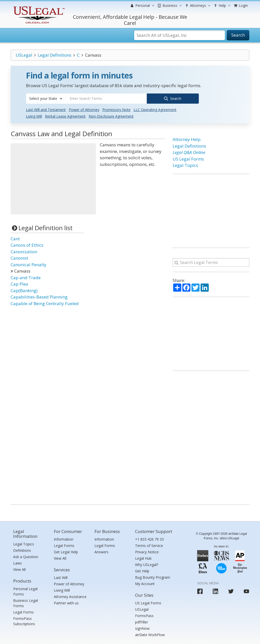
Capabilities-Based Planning (39, 296)
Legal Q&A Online (189, 152)
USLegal (24, 55)
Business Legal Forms (26, 602)
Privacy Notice (147, 551)
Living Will (34, 116)
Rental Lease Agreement (65, 116)
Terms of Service (149, 545)
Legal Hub (143, 557)
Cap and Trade (26, 277)
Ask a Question (26, 556)
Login (240, 5)
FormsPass (144, 615)
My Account (145, 583)
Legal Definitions (55, 55)
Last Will (61, 577)
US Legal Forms (188, 158)
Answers (101, 551)
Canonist (19, 257)
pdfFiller (142, 621)
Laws (18, 562)
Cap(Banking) (24, 290)
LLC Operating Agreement (155, 109)
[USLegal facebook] (200, 591)
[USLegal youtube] (246, 591)
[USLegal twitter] (231, 591)
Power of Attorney (84, 109)
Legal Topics (185, 165)
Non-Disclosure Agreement (111, 116)
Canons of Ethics (27, 244)
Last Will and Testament (46, 109)
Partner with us (66, 602)
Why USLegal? (147, 564)
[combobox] (46, 99)
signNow (142, 628)
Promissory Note (116, 109)
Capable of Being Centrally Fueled (45, 303)
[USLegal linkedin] (215, 591)
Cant (15, 238)
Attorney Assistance (70, 596)
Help (222, 6)
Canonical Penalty (29, 264)
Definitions (22, 550)
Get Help (142, 570)
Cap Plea (19, 283)
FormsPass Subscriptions (24, 620)
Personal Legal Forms (25, 591)
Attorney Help (187, 139)
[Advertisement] (53, 178)
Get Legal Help (66, 551)
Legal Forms (23, 611)
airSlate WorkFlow (150, 634)
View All (19, 569)
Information (64, 538)
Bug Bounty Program (153, 577)
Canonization (24, 251)
